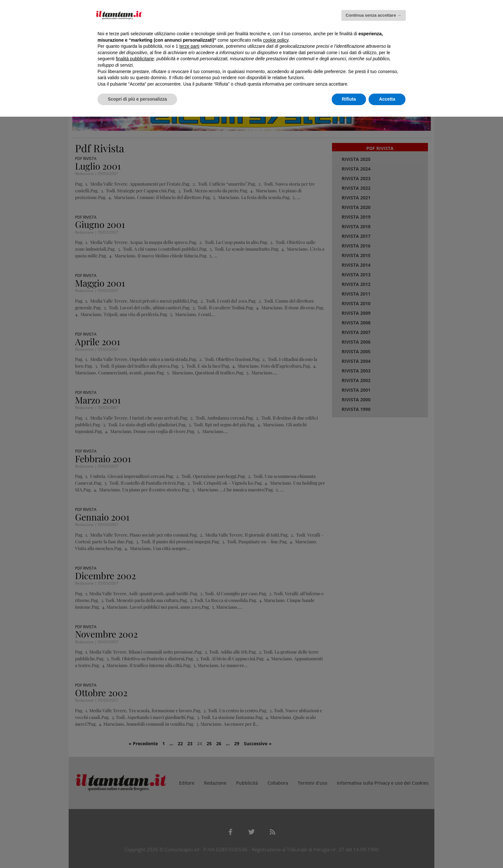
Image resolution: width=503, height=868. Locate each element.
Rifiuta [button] (349, 99)
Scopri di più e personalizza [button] (137, 99)
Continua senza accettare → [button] (374, 15)
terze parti (189, 46)
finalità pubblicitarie (135, 59)
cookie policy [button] (276, 40)
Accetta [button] (387, 99)
